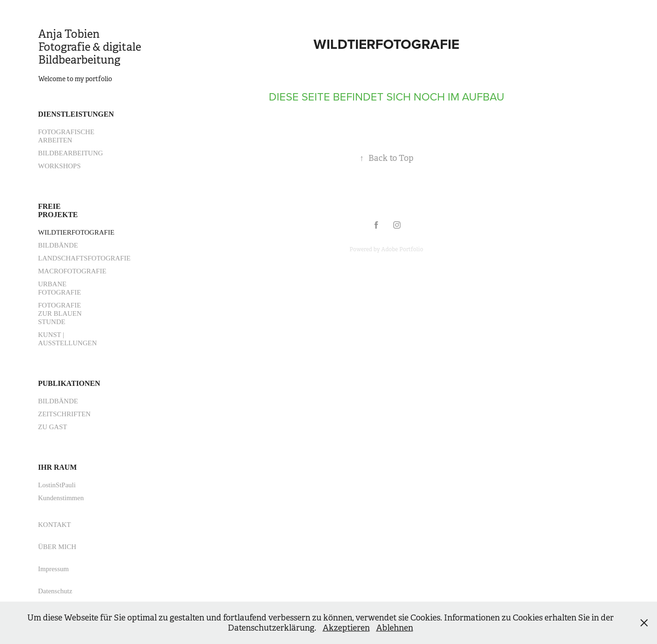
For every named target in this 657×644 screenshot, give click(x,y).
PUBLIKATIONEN (69, 383)
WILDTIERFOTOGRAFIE (77, 232)
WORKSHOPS (60, 166)
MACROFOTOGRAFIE (72, 271)
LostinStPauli (57, 485)
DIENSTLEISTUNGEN (76, 114)
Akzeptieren (346, 628)
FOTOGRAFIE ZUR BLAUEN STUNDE (60, 313)
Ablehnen (395, 628)
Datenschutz (55, 591)
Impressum (54, 569)
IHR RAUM (58, 467)
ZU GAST (53, 427)
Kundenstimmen (61, 498)
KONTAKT (55, 525)
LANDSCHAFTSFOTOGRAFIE (85, 258)
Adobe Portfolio (402, 249)
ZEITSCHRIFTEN (65, 414)
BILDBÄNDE (58, 245)
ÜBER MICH (57, 547)
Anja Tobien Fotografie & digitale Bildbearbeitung (91, 47)
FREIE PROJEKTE (58, 210)
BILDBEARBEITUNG (71, 153)
